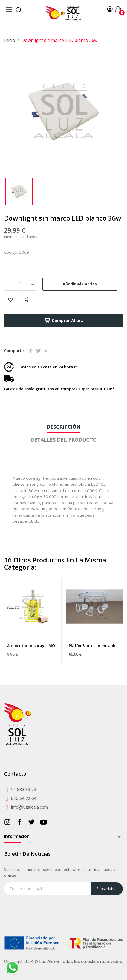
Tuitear (38, 351)
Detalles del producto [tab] (63, 440)
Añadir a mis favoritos (11, 299)
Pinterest (46, 351)
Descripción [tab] (63, 427)
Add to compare (27, 299)
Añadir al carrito (80, 284)
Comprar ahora (64, 320)
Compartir (31, 351)
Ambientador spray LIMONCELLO (33, 646)
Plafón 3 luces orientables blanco (94, 646)
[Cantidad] (21, 284)
